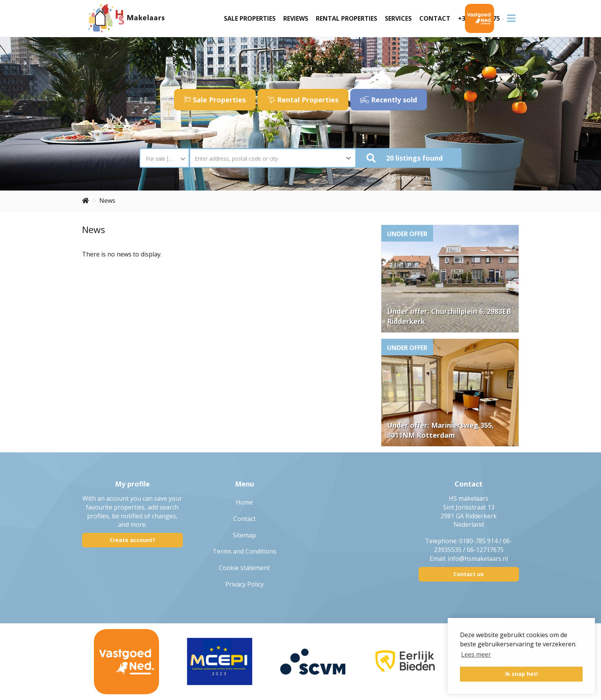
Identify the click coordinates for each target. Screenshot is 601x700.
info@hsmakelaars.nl (478, 559)
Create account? (132, 540)
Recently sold (389, 100)
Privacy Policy (245, 584)
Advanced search (408, 177)
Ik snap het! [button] (521, 674)
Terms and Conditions (245, 551)
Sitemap (244, 535)
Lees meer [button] (476, 654)
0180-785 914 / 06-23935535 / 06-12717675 (473, 545)
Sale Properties (250, 18)
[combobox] (164, 155)
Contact (435, 18)
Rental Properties (346, 18)
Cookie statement (244, 568)
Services (398, 18)
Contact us (469, 574)
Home (244, 502)
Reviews (296, 18)
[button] (409, 158)
